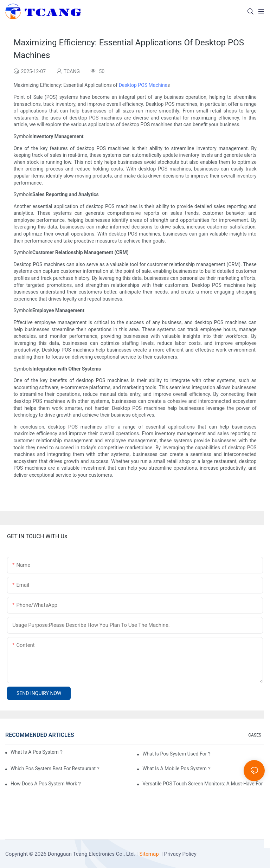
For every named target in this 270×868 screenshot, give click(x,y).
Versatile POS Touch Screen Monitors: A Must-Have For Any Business (204, 784)
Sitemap (149, 854)
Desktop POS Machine (143, 85)
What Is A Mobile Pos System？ (177, 769)
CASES (255, 735)
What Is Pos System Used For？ (177, 754)
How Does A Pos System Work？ (46, 784)
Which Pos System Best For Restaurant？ (56, 769)
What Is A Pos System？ (37, 752)
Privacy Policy (180, 854)
